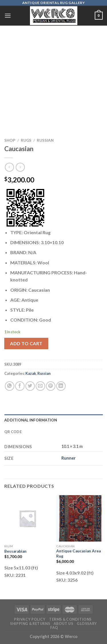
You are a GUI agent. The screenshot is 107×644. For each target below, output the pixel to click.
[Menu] (8, 16)
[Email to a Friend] (40, 386)
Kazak (31, 373)
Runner (68, 458)
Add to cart (26, 343)
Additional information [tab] (31, 420)
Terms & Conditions (70, 619)
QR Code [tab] (13, 432)
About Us (63, 624)
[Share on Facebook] (20, 386)
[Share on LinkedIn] (61, 386)
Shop (10, 140)
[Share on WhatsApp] (10, 386)
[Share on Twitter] (30, 386)
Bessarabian (15, 551)
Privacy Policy (30, 619)
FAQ (54, 628)
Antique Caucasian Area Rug (78, 554)
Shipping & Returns (30, 624)
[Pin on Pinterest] (51, 386)
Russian (45, 140)
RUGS (26, 140)
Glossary (87, 624)
